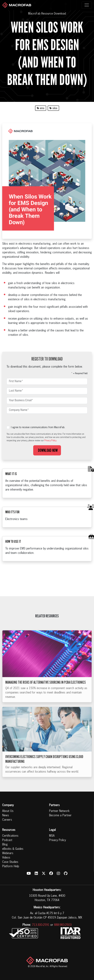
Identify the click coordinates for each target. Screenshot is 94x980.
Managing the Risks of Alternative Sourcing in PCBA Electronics (46, 688)
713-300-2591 (41, 925)
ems (41, 108)
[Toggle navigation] (87, 5)
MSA (52, 836)
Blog (5, 845)
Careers (7, 820)
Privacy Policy (57, 840)
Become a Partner (60, 816)
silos (53, 108)
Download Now (47, 450)
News (6, 816)
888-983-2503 (63, 925)
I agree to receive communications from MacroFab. (38, 427)
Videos (6, 858)
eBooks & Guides (13, 849)
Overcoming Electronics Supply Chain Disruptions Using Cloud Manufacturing (44, 764)
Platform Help (11, 867)
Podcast (7, 840)
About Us (8, 811)
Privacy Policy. (51, 441)
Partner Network (59, 811)
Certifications (10, 836)
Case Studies (10, 862)
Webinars (8, 853)
